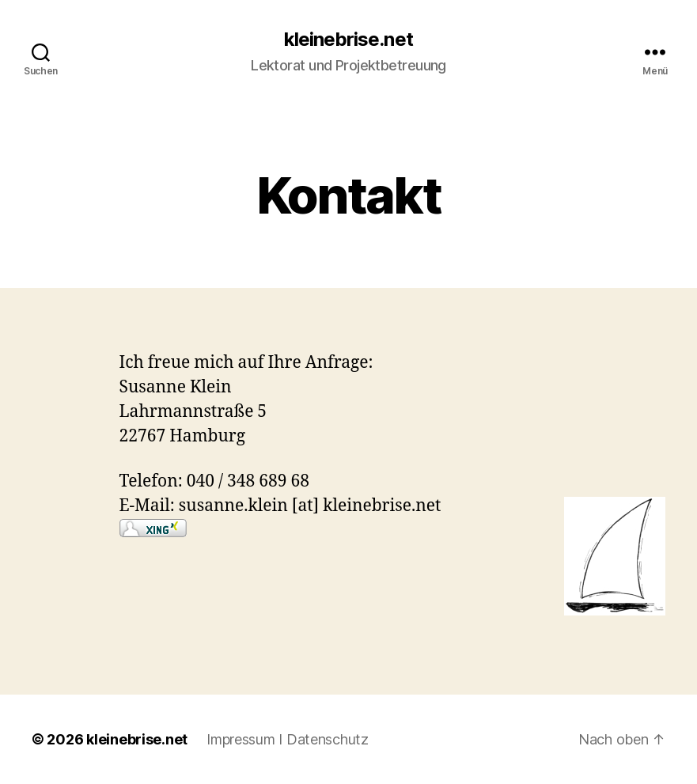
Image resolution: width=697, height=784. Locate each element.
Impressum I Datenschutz (288, 739)
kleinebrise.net (348, 40)
